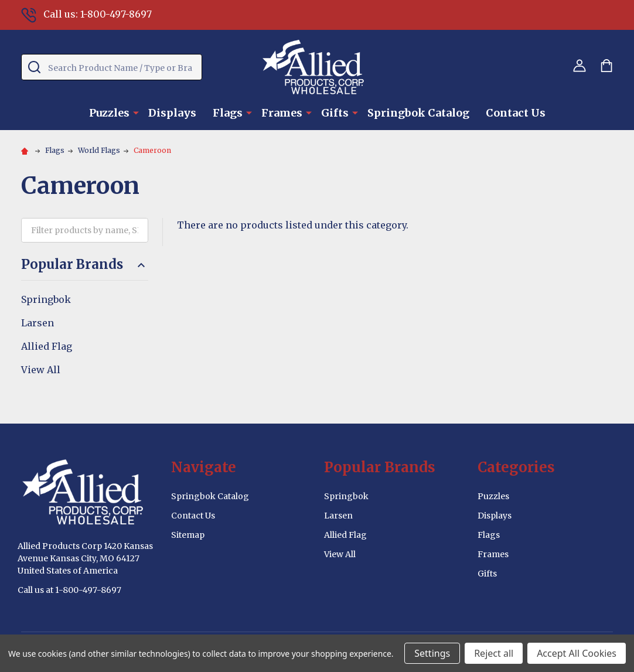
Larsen (38, 323)
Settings (432, 653)
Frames (282, 113)
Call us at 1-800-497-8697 (69, 590)
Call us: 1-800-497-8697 (86, 14)
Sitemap (188, 535)
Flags (228, 113)
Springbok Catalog (418, 113)
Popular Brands (85, 265)
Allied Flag (47, 346)
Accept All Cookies (577, 653)
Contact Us (516, 113)
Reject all (494, 653)
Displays (172, 113)
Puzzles (109, 113)
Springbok (46, 299)
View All (41, 370)
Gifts (335, 113)
